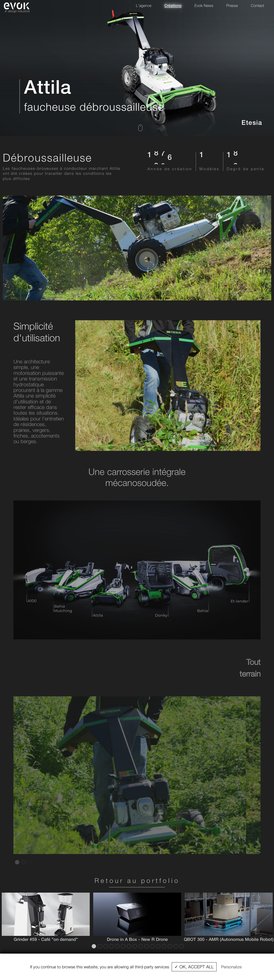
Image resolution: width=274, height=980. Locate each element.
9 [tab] (140, 946)
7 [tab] (129, 946)
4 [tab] (111, 946)
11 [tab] (152, 946)
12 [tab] (158, 946)
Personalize (231, 967)
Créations (173, 5)
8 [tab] (134, 946)
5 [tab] (117, 946)
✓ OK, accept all (194, 967)
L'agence (144, 6)
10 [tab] (146, 946)
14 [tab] (170, 946)
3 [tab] (30, 871)
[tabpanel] (137, 784)
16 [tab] (181, 946)
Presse (232, 6)
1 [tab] (17, 871)
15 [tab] (175, 946)
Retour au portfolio (137, 880)
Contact (257, 6)
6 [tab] (123, 946)
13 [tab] (164, 946)
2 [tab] (23, 871)
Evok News (204, 6)
